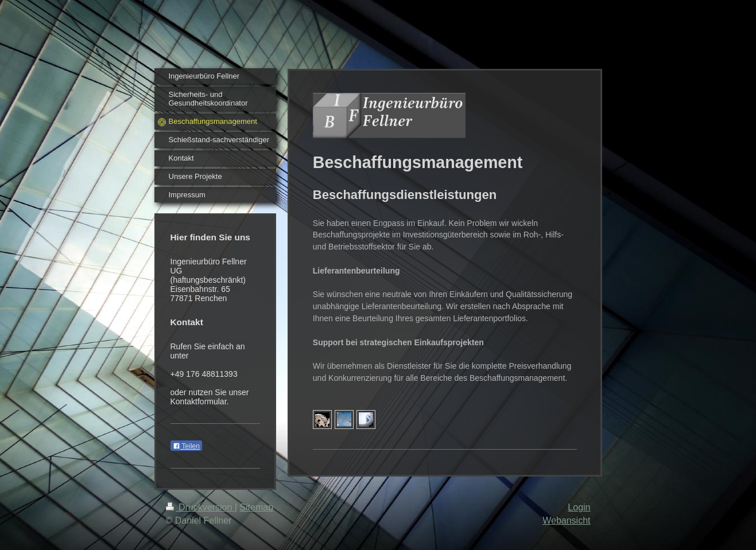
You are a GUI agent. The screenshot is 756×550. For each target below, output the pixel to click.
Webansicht (566, 520)
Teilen (186, 446)
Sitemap (256, 507)
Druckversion (200, 507)
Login (579, 507)
